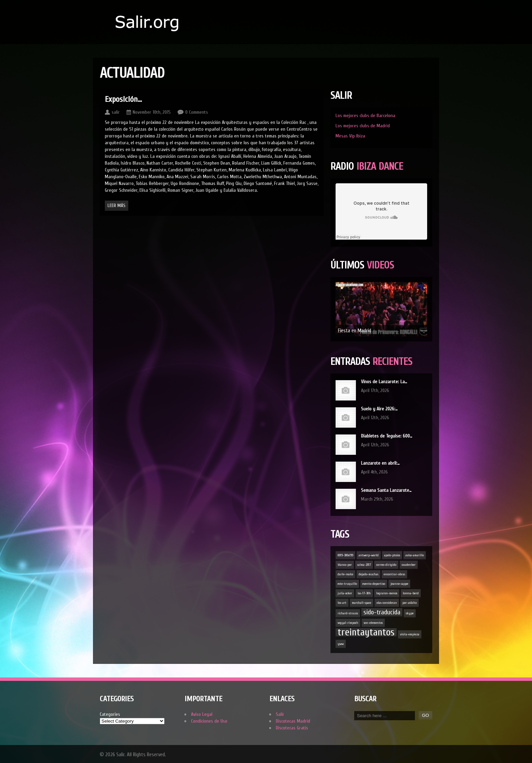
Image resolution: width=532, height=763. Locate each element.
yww (341, 644)
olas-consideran (387, 603)
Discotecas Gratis (292, 728)
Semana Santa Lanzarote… (386, 490)
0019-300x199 (345, 555)
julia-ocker (345, 593)
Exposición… (123, 99)
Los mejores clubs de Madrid (363, 126)
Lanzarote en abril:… (380, 463)
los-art (342, 603)
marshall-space (362, 603)
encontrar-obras (394, 574)
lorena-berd (411, 593)
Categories (110, 714)
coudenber (409, 565)
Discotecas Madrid (293, 721)
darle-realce (345, 574)
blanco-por (345, 565)
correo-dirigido (386, 565)
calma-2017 (364, 565)
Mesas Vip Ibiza (350, 136)
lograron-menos (387, 593)
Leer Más (117, 206)
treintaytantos (366, 632)
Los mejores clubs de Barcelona (365, 116)
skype (410, 613)
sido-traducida (382, 612)
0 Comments (197, 112)
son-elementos (373, 623)
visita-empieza (410, 634)
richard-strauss (348, 613)
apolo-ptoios (392, 555)
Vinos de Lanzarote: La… (384, 382)
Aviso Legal (202, 714)
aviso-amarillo (415, 555)
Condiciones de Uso (209, 721)
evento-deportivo (374, 584)
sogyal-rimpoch (348, 623)
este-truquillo (347, 584)
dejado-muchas (368, 574)
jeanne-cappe (399, 584)
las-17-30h (364, 593)
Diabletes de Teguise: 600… (387, 436)
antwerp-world (369, 555)
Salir (280, 714)
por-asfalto (410, 603)
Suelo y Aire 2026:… (379, 409)
